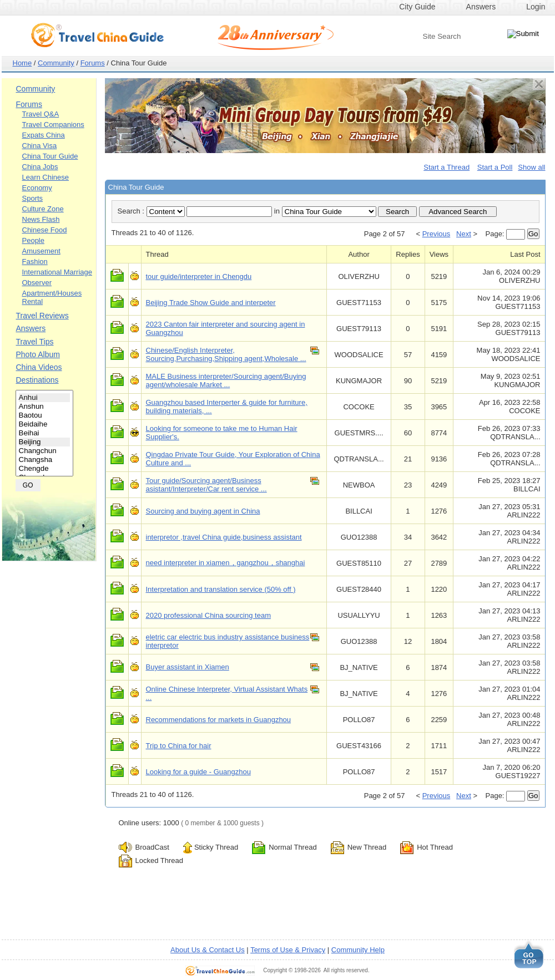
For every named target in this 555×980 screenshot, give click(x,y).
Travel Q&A (41, 114)
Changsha (45, 460)
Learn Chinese (46, 177)
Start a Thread (446, 167)
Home (22, 63)
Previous (437, 234)
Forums (93, 63)
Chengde (45, 469)
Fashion (35, 261)
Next (464, 234)
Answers (481, 7)
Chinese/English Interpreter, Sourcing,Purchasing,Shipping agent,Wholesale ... (226, 354)
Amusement (41, 251)
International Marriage (57, 272)
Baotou (45, 415)
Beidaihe (45, 424)
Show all (531, 167)
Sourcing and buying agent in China (203, 511)
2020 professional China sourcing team (208, 615)
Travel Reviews (42, 316)
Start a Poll (495, 167)
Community (56, 63)
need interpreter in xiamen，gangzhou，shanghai (226, 563)
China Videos (39, 367)
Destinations (37, 380)
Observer (37, 283)
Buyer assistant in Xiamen (188, 667)
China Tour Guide (50, 156)
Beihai (45, 433)
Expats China (44, 135)
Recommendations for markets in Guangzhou (219, 720)
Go (533, 234)
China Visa (40, 146)
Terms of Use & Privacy (288, 950)
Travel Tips (35, 342)
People (33, 240)
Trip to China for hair (179, 746)
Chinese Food (45, 230)
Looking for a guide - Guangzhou (198, 772)
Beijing (45, 442)
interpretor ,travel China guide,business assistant (224, 537)
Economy (37, 188)
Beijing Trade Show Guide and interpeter (211, 303)
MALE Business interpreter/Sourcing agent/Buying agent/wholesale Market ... (226, 380)
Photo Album (38, 354)
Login (536, 7)
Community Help (358, 950)
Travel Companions (53, 125)
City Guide (417, 7)
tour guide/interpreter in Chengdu (199, 276)
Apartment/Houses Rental (52, 297)
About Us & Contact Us (208, 950)
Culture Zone (43, 209)
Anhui (45, 398)
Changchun (45, 451)
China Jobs (40, 167)
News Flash (41, 219)
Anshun (45, 407)
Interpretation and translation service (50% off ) (221, 589)
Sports (33, 198)
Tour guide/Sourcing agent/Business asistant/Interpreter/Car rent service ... (206, 485)
